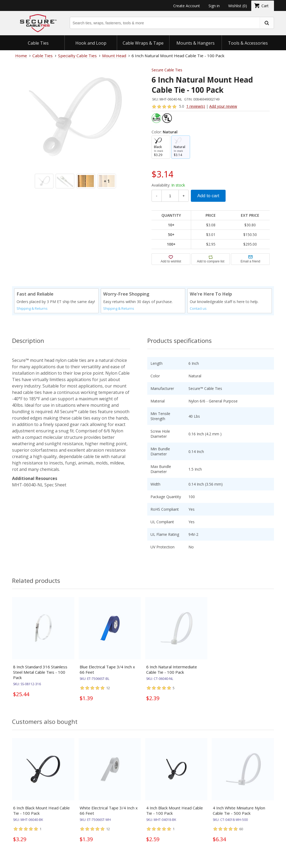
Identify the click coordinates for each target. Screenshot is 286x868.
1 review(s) (196, 106)
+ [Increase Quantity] (184, 196)
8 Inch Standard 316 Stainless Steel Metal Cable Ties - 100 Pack (40, 672)
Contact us (198, 309)
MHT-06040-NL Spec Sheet (39, 485)
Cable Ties (38, 43)
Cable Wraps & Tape (143, 43)
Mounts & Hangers (196, 43)
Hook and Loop (91, 43)
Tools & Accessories (248, 43)
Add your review (223, 106)
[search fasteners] (266, 23)
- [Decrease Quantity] (157, 196)
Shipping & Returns (32, 309)
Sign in (214, 6)
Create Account (187, 6)
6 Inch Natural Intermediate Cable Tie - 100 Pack (172, 669)
